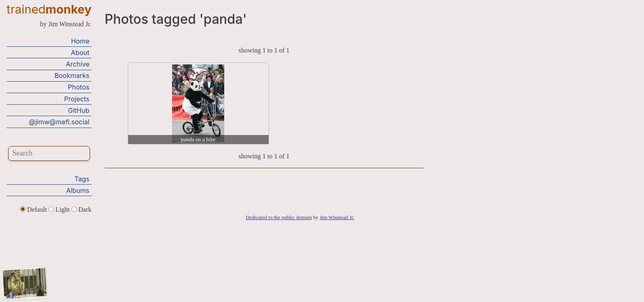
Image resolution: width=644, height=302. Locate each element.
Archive (77, 64)
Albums (78, 190)
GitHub (79, 110)
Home (80, 41)
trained (49, 9)
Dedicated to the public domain (279, 217)
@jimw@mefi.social (59, 122)
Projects (77, 99)
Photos (78, 87)
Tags (82, 179)
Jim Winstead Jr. (337, 217)
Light (60, 209)
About (80, 53)
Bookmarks (72, 75)
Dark (82, 209)
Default (34, 209)
